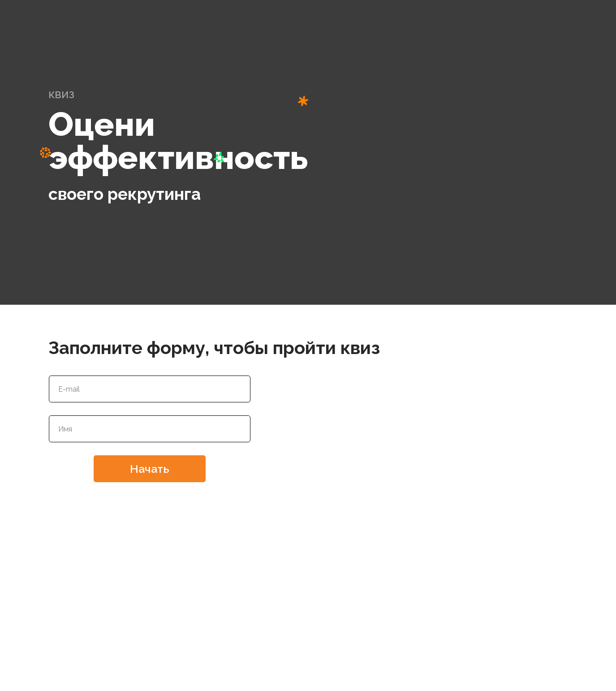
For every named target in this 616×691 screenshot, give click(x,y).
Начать (149, 469)
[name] (150, 429)
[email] (150, 389)
